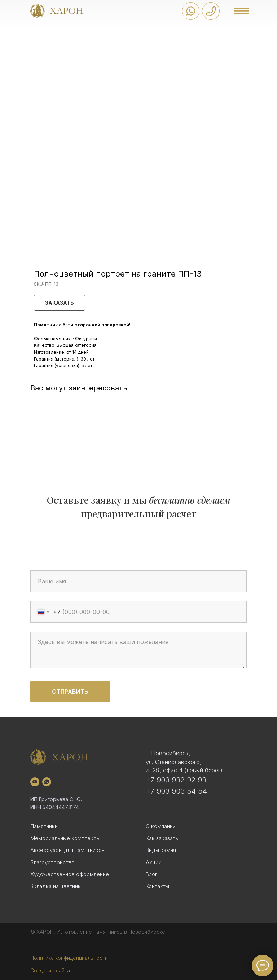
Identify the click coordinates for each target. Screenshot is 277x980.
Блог (151, 874)
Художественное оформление (70, 874)
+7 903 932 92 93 (176, 780)
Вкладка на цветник (56, 886)
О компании (161, 826)
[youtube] (35, 782)
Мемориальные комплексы (65, 838)
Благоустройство (52, 862)
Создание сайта (50, 970)
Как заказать (162, 838)
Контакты (157, 886)
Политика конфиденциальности (69, 958)
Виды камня (161, 850)
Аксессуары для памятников (67, 850)
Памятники (44, 826)
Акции (153, 862)
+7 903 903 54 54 (176, 791)
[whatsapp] (47, 782)
